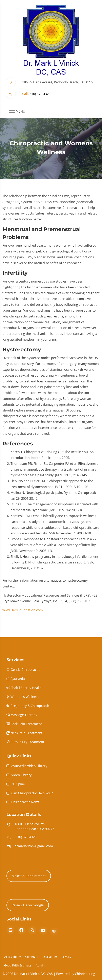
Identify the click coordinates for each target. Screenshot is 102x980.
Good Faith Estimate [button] (18, 965)
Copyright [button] (32, 957)
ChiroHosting (85, 974)
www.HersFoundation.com (23, 612)
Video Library (21, 775)
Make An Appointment (29, 876)
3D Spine (18, 784)
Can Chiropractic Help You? (32, 793)
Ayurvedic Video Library (29, 766)
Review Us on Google (28, 905)
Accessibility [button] (13, 957)
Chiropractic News (25, 802)
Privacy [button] (66, 957)
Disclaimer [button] (50, 957)
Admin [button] (40, 965)
